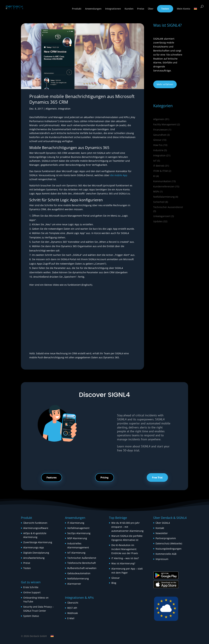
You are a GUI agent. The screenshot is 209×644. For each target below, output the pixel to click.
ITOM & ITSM (161, 171)
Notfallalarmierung (164, 197)
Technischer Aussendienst (168, 207)
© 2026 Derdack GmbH (34, 636)
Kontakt (160, 528)
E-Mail (71, 618)
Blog (114, 583)
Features (52, 477)
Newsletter (162, 533)
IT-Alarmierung (76, 523)
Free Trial (157, 477)
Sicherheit (159, 202)
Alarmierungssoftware (36, 528)
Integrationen (113, 9)
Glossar (157, 140)
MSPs (156, 191)
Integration (64, 109)
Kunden (129, 9)
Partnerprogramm (166, 538)
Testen (165, 9)
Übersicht (73, 603)
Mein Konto (184, 9)
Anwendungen (93, 9)
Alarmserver (74, 584)
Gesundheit (160, 135)
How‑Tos (158, 145)
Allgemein (51, 109)
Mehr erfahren (165, 84)
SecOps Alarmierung (79, 533)
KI (154, 176)
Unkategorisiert (162, 216)
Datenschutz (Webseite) (169, 543)
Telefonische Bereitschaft (82, 563)
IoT (155, 161)
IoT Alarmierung (76, 553)
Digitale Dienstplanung (36, 553)
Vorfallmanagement (78, 528)
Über (151, 9)
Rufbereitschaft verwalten (82, 568)
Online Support (32, 592)
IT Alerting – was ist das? (125, 558)
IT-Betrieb (159, 166)
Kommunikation (162, 181)
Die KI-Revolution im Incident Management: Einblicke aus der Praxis (125, 549)
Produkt (77, 9)
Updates (158, 221)
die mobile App (119, 175)
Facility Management (165, 124)
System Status (31, 616)
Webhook (73, 613)
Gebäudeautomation (79, 573)
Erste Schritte (31, 587)
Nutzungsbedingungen (169, 549)
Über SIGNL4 (163, 523)
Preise (141, 9)
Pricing (104, 477)
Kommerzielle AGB (166, 554)
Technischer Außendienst (82, 558)
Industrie (158, 150)
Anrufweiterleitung (34, 558)
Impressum (162, 559)
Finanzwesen (161, 130)
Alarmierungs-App (34, 547)
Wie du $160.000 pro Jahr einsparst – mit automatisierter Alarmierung (127, 527)
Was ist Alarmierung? (123, 563)
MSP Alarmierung (77, 538)
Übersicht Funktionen (35, 523)
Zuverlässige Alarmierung (38, 542)
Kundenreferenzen (164, 186)
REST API (72, 608)
